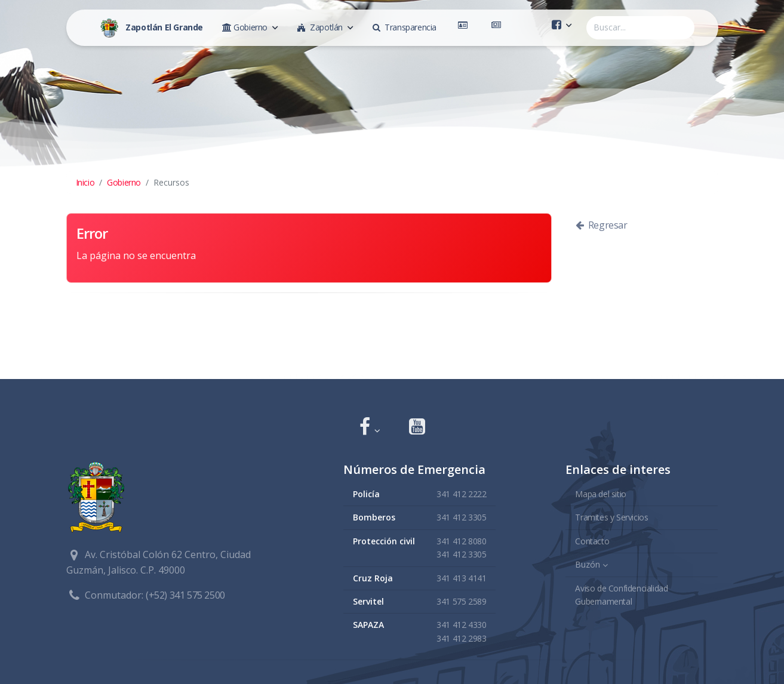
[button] (370, 428)
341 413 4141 (461, 578)
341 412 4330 (461, 625)
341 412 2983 (461, 638)
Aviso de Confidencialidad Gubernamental (621, 595)
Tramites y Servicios (611, 517)
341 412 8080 (461, 541)
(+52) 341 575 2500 (185, 595)
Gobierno (124, 182)
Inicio (85, 182)
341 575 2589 (461, 601)
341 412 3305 (461, 517)
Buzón (588, 564)
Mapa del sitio (600, 494)
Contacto (592, 541)
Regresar (602, 225)
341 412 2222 (461, 494)
